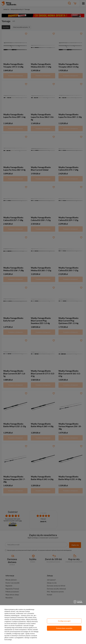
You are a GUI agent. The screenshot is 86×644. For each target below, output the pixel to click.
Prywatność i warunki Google (24, 626)
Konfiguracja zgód (64, 621)
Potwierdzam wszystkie (64, 628)
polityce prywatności (19, 622)
